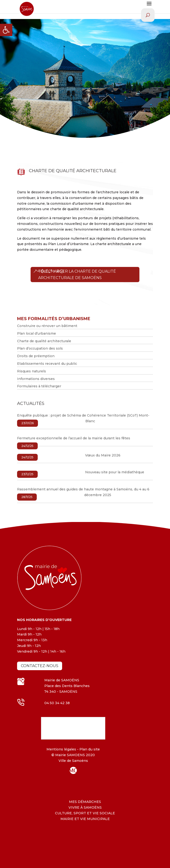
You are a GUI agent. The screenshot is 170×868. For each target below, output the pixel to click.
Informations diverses (36, 379)
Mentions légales (61, 749)
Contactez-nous (40, 666)
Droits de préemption (36, 356)
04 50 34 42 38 (57, 703)
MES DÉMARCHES (85, 802)
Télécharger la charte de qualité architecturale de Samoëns (77, 275)
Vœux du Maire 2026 (103, 455)
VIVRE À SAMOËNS (85, 807)
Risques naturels (32, 371)
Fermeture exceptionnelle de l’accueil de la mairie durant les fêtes (74, 438)
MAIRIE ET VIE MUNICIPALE (85, 819)
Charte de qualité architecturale (44, 341)
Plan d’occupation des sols (40, 348)
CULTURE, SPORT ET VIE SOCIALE (85, 813)
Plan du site (89, 749)
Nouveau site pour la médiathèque (115, 472)
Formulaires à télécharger (39, 386)
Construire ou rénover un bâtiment (47, 326)
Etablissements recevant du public (47, 364)
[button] (6, 30)
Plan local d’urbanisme (37, 333)
